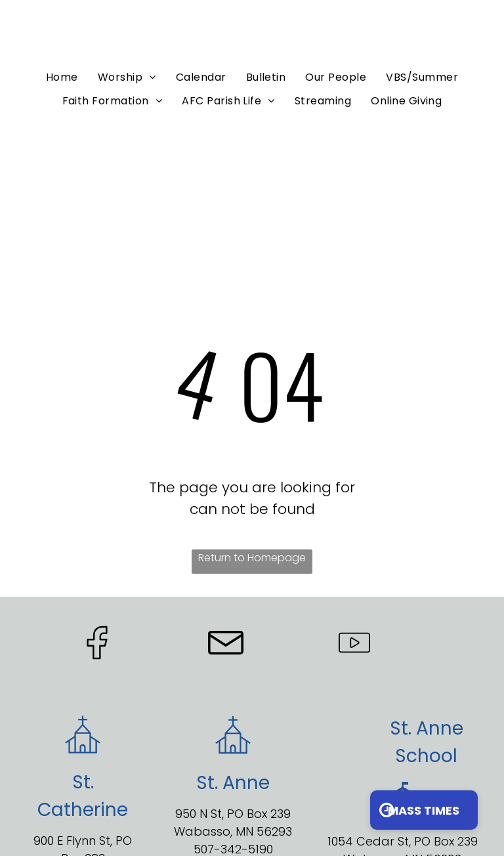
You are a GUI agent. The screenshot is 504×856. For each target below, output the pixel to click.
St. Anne (427, 728)
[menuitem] (62, 77)
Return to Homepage (252, 558)
